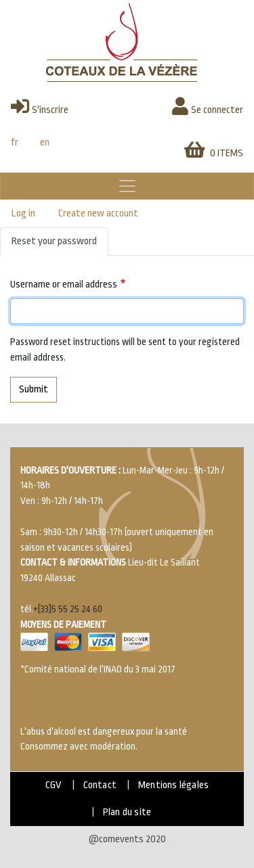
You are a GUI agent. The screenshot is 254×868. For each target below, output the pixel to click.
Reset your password (54, 241)
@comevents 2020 (127, 839)
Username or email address (64, 284)
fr (15, 142)
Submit (34, 389)
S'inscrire (40, 106)
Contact (100, 785)
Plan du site (127, 812)
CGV (54, 785)
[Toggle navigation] (127, 186)
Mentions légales (173, 785)
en (45, 142)
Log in (23, 213)
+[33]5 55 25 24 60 (68, 609)
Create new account (98, 213)
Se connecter (208, 106)
